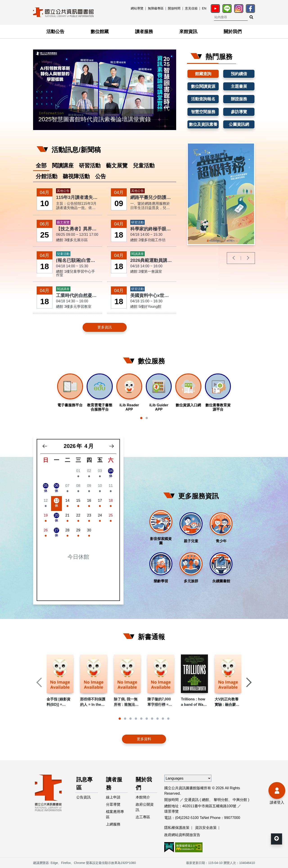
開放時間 (174, 8)
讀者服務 (144, 31)
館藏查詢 (203, 74)
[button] (141, 418)
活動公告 (55, 31)
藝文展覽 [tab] (117, 165)
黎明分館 (221, 800)
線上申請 (113, 797)
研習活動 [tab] (90, 165)
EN (204, 8)
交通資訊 (191, 800)
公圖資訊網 (239, 124)
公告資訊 (83, 797)
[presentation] (40, 90)
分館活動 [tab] (47, 176)
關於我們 (233, 31)
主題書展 (239, 86)
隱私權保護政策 (177, 828)
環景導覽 (171, 811)
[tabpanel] (105, 261)
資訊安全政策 (206, 828)
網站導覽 (137, 8)
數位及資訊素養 (203, 124)
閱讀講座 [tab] (63, 165)
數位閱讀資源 (203, 86)
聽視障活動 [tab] (76, 176)
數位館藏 (100, 31)
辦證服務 (239, 99)
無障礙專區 (156, 8)
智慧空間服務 (203, 112)
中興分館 (240, 800)
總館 (205, 800)
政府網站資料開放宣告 (182, 835)
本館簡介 (143, 797)
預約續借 (239, 74)
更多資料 (144, 739)
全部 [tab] (41, 165)
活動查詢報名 (203, 99)
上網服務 (113, 824)
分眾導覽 (113, 804)
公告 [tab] (101, 176)
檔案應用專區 (115, 814)
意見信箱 (191, 8)
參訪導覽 (239, 112)
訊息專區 (84, 784)
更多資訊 (105, 327)
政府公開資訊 (145, 807)
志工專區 (143, 817)
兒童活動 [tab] (144, 165)
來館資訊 (188, 31)
